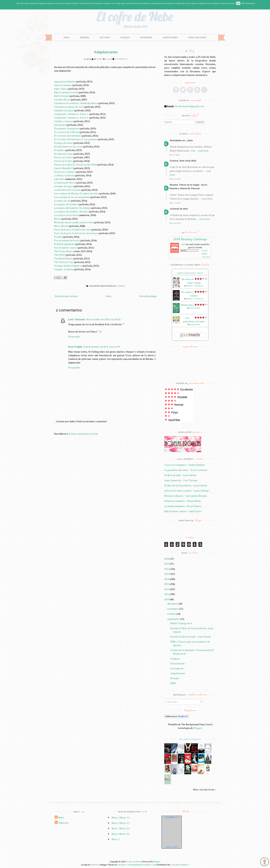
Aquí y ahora (61, 89)
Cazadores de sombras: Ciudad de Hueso (76, 103)
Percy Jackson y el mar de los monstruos (76, 233)
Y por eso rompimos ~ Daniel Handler (185, 465)
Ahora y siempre (63, 85)
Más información (248, 3)
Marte (57, 219)
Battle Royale (61, 96)
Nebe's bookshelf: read (190, 273)
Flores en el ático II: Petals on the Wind (75, 165)
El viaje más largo (64, 154)
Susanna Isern (195, 324)
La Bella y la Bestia (64, 175)
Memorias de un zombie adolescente (74, 222)
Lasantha (122, 865)
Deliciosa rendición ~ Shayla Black (183, 501)
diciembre (172, 604)
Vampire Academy (64, 269)
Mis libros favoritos (190, 739)
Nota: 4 (116, 834)
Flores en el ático (63, 157)
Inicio (66, 37)
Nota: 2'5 (125, 823)
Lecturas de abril (179, 209)
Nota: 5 (116, 839)
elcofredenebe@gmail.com (189, 106)
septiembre (173, 619)
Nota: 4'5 (125, 834)
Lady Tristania (77, 319)
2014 (167, 579)
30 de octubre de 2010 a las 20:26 (103, 319)
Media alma (187, 305)
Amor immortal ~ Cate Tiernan (181, 480)
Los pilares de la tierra (66, 215)
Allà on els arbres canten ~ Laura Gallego (187, 491)
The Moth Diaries (63, 258)
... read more (202, 151)
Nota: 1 (116, 818)
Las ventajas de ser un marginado (72, 197)
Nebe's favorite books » (204, 790)
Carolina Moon (62, 99)
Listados (121, 286)
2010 (167, 599)
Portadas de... (178, 668)
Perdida (58, 237)
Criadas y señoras (64, 121)
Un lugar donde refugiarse (68, 266)
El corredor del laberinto (68, 136)
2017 (167, 564)
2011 (167, 594)
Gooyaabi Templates (180, 865)
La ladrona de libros (65, 183)
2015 (167, 574)
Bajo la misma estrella (66, 92)
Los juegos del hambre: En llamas (72, 208)
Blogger (198, 728)
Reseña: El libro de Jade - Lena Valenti (191, 637)
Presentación (177, 663)
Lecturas (105, 37)
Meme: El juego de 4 (181, 623)
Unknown (63, 823)
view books (206, 257)
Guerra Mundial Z (63, 168)
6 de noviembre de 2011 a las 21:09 (102, 347)
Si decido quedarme (64, 244)
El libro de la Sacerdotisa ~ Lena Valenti (186, 485)
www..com (172, 817)
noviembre (173, 609)
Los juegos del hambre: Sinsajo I (71, 211)
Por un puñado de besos (67, 240)
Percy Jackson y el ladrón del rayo (72, 230)
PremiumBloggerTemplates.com (142, 865)
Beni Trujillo (75, 347)
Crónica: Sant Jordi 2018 (183, 161)
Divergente (60, 125)
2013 (167, 584)
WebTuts (95, 865)
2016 (167, 569)
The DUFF (59, 255)
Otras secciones (197, 37)
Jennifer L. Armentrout (195, 286)
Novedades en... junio (181, 140)
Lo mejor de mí (62, 201)
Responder (74, 336)
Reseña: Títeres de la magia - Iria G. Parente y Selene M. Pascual (189, 187)
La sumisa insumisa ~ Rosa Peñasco (183, 506)
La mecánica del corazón (67, 190)
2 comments (121, 59)
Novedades (146, 37)
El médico (59, 150)
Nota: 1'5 (125, 818)
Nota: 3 (116, 828)
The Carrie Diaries (64, 251)
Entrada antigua (148, 296)
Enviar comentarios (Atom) (84, 434)
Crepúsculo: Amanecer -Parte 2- (71, 118)
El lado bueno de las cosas (68, 146)
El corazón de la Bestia (66, 132)
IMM (173, 683)
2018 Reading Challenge (190, 239)
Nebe (99, 59)
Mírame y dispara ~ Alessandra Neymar (186, 496)
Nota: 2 (116, 823)
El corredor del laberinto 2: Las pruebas (76, 139)
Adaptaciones (170, 37)
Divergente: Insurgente (67, 128)
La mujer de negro (64, 186)
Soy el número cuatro (66, 248)
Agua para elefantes (65, 81)
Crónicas (175, 659)
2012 (167, 589)
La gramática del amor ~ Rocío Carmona (186, 470)
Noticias (125, 37)
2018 (167, 559)
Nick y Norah (61, 226)
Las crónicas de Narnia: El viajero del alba (76, 193)
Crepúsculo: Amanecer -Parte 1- (71, 114)
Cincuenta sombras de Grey (69, 107)
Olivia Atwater (195, 308)
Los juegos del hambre (66, 204)
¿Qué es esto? (172, 847)
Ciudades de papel (64, 110)
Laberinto (59, 179)
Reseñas (84, 37)
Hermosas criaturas (65, 172)
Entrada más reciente (66, 296)
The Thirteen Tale (64, 262)
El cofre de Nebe (133, 862)
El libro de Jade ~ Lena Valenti (180, 475)
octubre (171, 614)
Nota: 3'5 (125, 828)
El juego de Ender (63, 143)
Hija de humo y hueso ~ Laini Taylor (183, 511)
